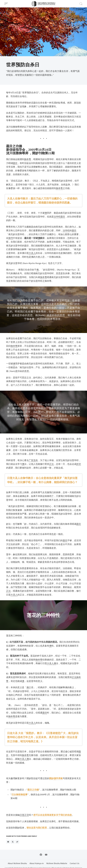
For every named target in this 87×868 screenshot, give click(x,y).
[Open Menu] (6, 4)
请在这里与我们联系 (37, 828)
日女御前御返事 (19, 795)
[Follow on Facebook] (41, 855)
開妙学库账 (56, 778)
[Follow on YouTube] (46, 855)
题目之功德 (33, 790)
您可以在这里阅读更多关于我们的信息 (53, 815)
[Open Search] (81, 4)
